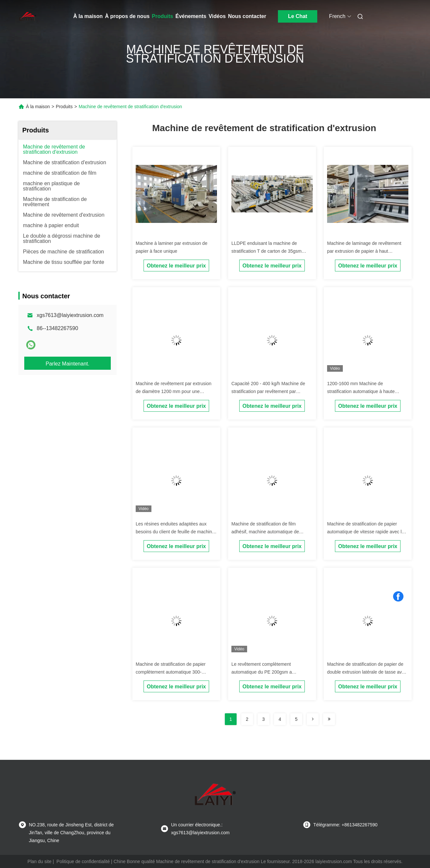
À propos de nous (127, 16)
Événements (191, 16)
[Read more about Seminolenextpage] (313, 719)
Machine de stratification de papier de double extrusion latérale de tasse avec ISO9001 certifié (367, 672)
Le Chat (298, 16)
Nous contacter (247, 16)
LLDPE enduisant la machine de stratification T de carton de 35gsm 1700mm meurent (266, 251)
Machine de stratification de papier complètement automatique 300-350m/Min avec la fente (171, 672)
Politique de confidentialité (83, 861)
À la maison (88, 16)
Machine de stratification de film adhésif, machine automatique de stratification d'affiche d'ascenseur (266, 532)
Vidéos (217, 16)
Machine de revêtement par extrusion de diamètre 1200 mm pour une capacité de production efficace (174, 391)
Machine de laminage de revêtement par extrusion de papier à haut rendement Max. (364, 251)
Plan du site (39, 861)
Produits (162, 16)
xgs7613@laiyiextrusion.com (70, 315)
